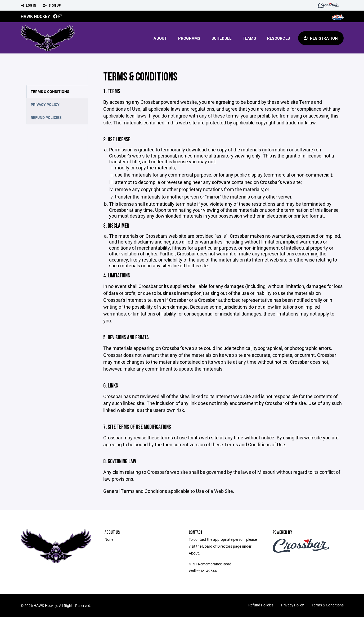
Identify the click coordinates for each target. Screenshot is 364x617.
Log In (28, 6)
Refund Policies (46, 117)
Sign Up (52, 6)
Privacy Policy (45, 104)
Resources (278, 38)
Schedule (222, 38)
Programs (189, 38)
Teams (249, 38)
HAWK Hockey (35, 16)
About (160, 38)
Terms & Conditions (50, 91)
